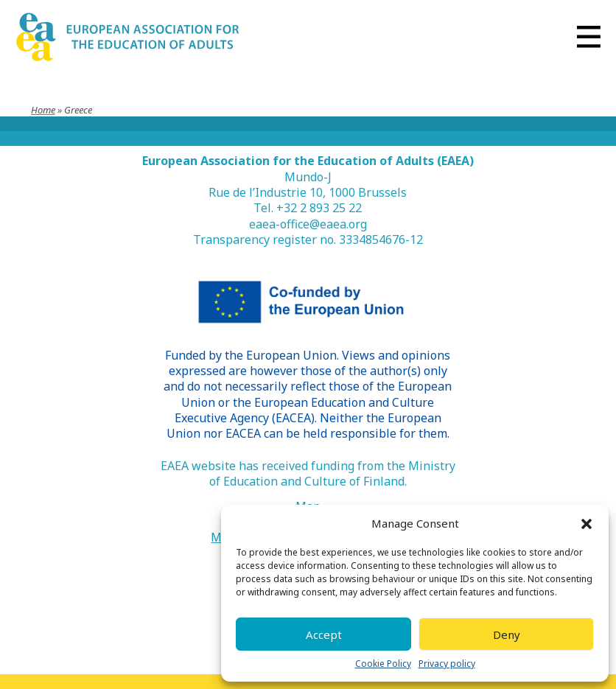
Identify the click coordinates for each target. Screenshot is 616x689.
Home (43, 110)
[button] (587, 524)
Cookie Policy (383, 664)
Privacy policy (447, 664)
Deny (507, 634)
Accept (324, 634)
